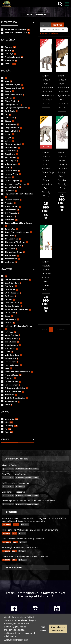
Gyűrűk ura (11, 154)
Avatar (9, 91)
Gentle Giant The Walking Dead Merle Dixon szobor (35, 558)
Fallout (9, 134)
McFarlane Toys (13, 355)
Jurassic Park (12, 171)
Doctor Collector (14, 306)
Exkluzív (10, 47)
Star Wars (11, 220)
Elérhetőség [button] (9, 22)
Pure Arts (10, 378)
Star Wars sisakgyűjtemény (35, 476)
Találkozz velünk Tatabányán (35, 485)
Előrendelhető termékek (17, 29)
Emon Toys (11, 313)
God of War (11, 151)
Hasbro (10, 323)
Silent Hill (10, 216)
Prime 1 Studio (13, 206)
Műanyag (11, 426)
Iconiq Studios (13, 335)
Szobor (10, 64)
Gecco (9, 316)
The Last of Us (13, 239)
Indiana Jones (12, 164)
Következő (60, 329)
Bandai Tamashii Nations (18, 280)
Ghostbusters (12, 147)
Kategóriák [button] (8, 40)
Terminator (11, 229)
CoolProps (11, 286)
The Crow (11, 235)
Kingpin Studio (13, 345)
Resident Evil (12, 210)
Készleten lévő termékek (17, 33)
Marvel (10, 177)
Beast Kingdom (13, 283)
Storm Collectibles (14, 391)
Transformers (12, 259)
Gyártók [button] (6, 269)
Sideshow (11, 60)
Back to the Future (15, 95)
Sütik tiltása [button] (43, 629)
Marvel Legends (13, 181)
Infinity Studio (13, 338)
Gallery (9, 141)
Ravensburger (13, 385)
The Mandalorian (14, 245)
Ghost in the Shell (14, 144)
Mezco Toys (11, 362)
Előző (44, 329)
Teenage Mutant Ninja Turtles (18, 224)
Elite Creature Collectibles (18, 309)
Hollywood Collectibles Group (18, 327)
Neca (8, 368)
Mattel (9, 352)
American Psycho (14, 85)
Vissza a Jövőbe (35, 467)
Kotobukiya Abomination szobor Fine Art (35, 549)
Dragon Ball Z (13, 131)
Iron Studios (12, 342)
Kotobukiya (11, 348)
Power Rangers (13, 200)
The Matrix (11, 249)
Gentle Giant (12, 319)
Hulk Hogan (12, 161)
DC (8, 114)
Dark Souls (11, 111)
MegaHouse (12, 358)
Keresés (58, 25)
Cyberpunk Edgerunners (17, 108)
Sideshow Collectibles (16, 388)
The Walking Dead (15, 252)
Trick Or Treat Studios (16, 398)
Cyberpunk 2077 (14, 104)
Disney (9, 121)
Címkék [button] (5, 439)
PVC (9, 432)
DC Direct (10, 296)
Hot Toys (10, 54)
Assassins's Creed (14, 88)
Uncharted (11, 262)
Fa (8, 429)
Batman (10, 98)
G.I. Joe (9, 138)
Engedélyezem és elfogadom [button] (58, 629)
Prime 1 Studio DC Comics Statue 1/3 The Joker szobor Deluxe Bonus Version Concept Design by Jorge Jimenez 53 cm (35, 521)
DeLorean (11, 118)
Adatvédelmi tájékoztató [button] (16, 640)
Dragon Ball (12, 124)
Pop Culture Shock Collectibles (19, 195)
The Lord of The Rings (16, 242)
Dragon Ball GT (13, 128)
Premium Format (14, 57)
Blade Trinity (12, 101)
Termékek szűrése (49, 33)
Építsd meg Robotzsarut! (35, 494)
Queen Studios (13, 382)
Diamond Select (13, 303)
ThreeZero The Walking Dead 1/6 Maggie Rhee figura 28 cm (35, 532)
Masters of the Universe (17, 184)
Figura (9, 50)
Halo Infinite (12, 157)
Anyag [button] (5, 412)
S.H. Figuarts (12, 213)
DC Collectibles (13, 293)
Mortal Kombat (13, 187)
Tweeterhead (12, 401)
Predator (10, 203)
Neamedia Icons (13, 365)
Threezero (11, 395)
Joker (8, 167)
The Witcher (12, 255)
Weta (9, 405)
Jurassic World (13, 174)
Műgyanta (11, 419)
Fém (9, 422)
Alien (8, 81)
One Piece (11, 190)
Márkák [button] (6, 71)
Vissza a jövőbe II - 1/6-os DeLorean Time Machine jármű (35, 502)
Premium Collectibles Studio (19, 372)
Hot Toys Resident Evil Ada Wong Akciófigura (35, 540)
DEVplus (10, 299)
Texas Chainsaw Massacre (18, 232)
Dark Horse (11, 290)
